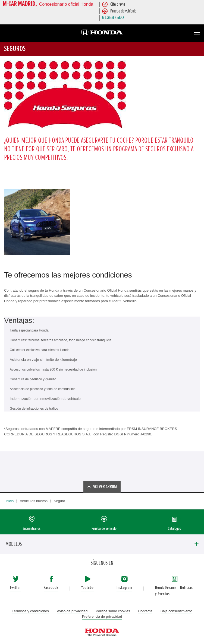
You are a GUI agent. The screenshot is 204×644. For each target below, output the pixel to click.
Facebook (51, 588)
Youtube (87, 588)
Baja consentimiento (176, 611)
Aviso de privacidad (72, 611)
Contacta (145, 611)
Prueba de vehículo (104, 529)
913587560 (113, 17)
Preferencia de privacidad (102, 616)
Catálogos (174, 529)
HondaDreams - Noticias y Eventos (174, 591)
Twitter (15, 588)
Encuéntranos (32, 529)
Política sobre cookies (113, 611)
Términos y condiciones (30, 611)
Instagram (124, 588)
